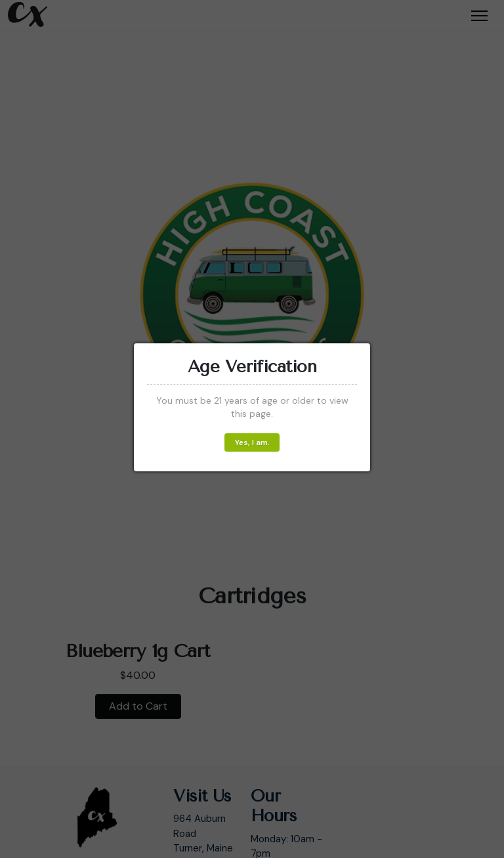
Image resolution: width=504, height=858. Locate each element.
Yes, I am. (252, 442)
